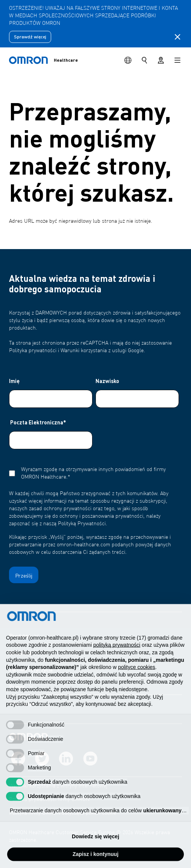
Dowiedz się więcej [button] (95, 845)
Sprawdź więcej (30, 37)
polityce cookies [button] (137, 676)
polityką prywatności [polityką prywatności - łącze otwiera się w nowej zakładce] (117, 654)
